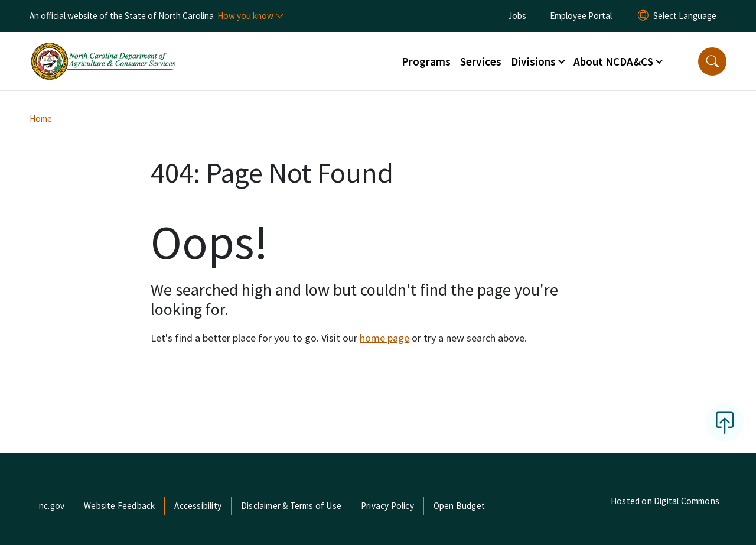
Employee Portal (581, 16)
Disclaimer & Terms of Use (291, 506)
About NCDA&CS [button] (613, 61)
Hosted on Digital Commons (665, 501)
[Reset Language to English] (643, 16)
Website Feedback (119, 506)
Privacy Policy (387, 506)
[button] (712, 61)
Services (481, 61)
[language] (685, 16)
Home (41, 119)
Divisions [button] (533, 61)
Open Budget (459, 506)
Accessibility (198, 506)
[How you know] (250, 16)
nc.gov (52, 506)
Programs (426, 61)
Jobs (517, 16)
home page (384, 338)
